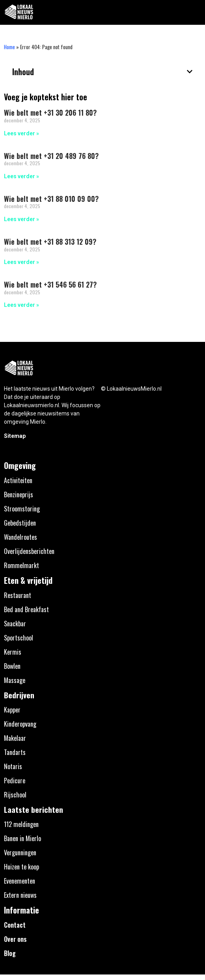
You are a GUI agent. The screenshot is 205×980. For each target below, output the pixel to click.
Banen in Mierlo (22, 838)
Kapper (12, 710)
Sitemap (15, 436)
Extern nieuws (20, 895)
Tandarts (15, 752)
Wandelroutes (20, 537)
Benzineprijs (19, 495)
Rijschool (15, 795)
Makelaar (15, 738)
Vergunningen (20, 853)
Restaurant (18, 595)
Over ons (15, 939)
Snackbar (15, 624)
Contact (15, 925)
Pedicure (15, 781)
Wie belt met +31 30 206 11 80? (50, 113)
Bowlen (12, 666)
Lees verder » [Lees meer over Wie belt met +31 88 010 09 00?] (21, 219)
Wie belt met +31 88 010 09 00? (51, 199)
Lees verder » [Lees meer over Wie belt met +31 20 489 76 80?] (21, 176)
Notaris (13, 766)
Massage (15, 680)
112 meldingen (21, 824)
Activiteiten (18, 480)
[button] (195, 12)
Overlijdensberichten (29, 551)
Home (9, 47)
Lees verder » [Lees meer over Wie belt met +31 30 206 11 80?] (21, 133)
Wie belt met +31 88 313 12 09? (50, 242)
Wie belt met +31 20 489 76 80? (51, 156)
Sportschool (19, 638)
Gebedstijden (20, 523)
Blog (10, 953)
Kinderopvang (20, 724)
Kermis (13, 652)
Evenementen (20, 881)
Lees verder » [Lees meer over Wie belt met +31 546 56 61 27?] (21, 305)
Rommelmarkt (21, 565)
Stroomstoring (22, 509)
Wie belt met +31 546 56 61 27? (50, 284)
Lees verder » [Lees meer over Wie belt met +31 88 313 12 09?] (21, 262)
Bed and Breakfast (26, 609)
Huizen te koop (21, 867)
